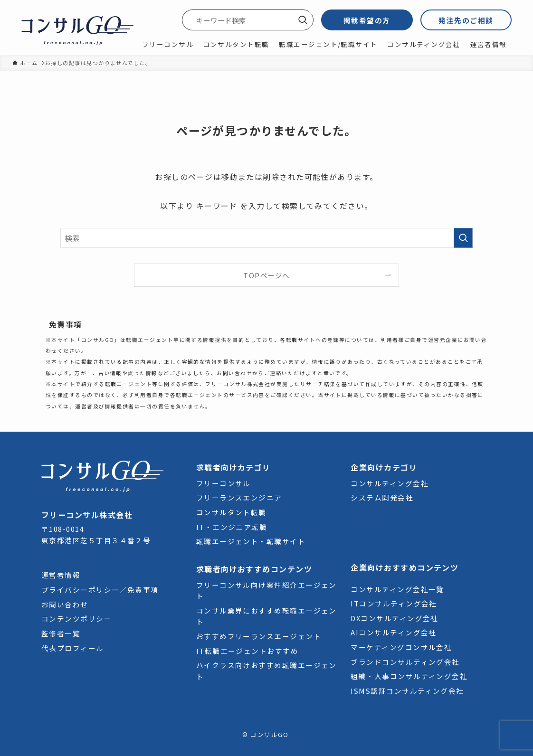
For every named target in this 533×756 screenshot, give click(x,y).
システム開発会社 (382, 497)
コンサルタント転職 (231, 512)
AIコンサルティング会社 (394, 632)
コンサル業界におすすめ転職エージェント (266, 616)
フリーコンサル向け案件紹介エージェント (266, 590)
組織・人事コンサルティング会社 (409, 676)
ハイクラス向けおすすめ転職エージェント (266, 671)
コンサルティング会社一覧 (397, 589)
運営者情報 (61, 575)
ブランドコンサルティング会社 (405, 662)
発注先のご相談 (466, 20)
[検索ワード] (248, 20)
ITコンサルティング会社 (394, 603)
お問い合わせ (65, 604)
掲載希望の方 (367, 20)
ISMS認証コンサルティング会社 (407, 691)
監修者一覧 (61, 633)
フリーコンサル (224, 483)
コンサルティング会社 (390, 483)
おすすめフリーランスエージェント (259, 636)
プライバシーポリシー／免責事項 (100, 590)
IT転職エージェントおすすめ (247, 651)
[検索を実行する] (302, 20)
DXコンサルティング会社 (395, 618)
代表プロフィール (73, 648)
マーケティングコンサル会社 (401, 647)
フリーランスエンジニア (239, 497)
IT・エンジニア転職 (232, 527)
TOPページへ (266, 275)
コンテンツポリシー (76, 619)
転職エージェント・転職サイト (251, 541)
